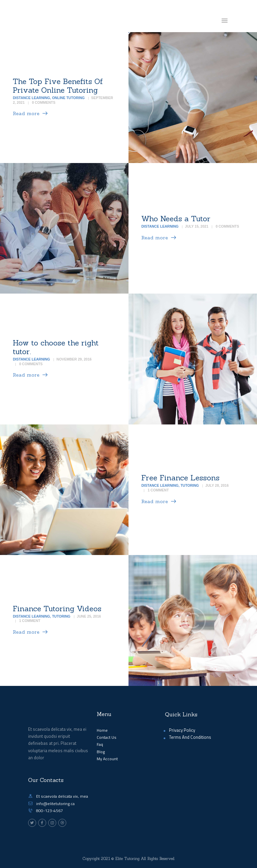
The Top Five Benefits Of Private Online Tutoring (58, 86)
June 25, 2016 (89, 616)
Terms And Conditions (190, 737)
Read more (26, 114)
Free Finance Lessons (180, 478)
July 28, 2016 (217, 486)
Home (102, 730)
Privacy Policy (182, 730)
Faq (100, 744)
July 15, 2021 (197, 227)
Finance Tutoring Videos (57, 609)
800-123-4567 (50, 811)
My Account (107, 759)
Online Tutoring (68, 98)
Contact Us (107, 737)
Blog (101, 752)
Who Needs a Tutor (176, 219)
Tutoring (190, 486)
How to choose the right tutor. (56, 347)
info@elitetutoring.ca (55, 804)
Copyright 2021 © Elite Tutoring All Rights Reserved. (129, 859)
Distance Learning (31, 98)
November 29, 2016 (74, 359)
